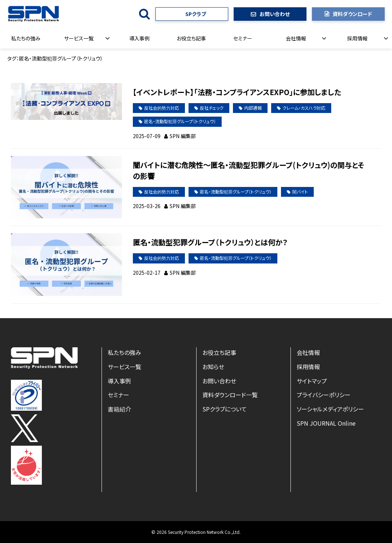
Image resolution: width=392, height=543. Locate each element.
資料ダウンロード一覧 (230, 395)
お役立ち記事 (191, 38)
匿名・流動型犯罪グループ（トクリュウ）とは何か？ (210, 242)
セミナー (243, 38)
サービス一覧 (79, 38)
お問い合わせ (275, 14)
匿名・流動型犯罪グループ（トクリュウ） (180, 121)
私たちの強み (26, 38)
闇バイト (300, 192)
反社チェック (212, 108)
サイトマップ (312, 381)
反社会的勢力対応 (162, 108)
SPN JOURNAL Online (326, 423)
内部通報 (253, 108)
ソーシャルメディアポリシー (330, 409)
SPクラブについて (225, 409)
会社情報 (296, 38)
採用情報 (357, 38)
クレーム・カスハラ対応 (304, 108)
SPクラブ (196, 14)
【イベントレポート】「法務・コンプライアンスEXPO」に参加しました (237, 92)
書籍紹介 (119, 409)
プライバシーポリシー (324, 395)
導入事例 (139, 38)
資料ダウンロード (352, 14)
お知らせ (213, 367)
